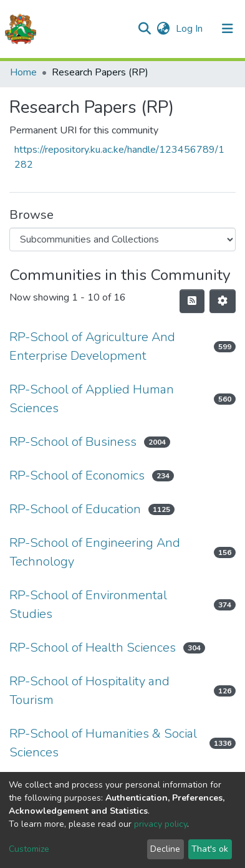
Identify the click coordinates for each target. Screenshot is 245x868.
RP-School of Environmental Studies (88, 605)
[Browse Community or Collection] (122, 239)
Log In (190, 29)
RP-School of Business (73, 442)
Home (23, 72)
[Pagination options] (223, 301)
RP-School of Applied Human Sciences (92, 399)
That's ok (210, 849)
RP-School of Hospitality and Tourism (89, 691)
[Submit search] (144, 29)
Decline (165, 849)
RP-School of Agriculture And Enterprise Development (92, 346)
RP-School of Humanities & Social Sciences (103, 743)
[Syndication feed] (192, 301)
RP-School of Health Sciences (93, 648)
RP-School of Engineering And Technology (95, 552)
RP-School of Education (75, 509)
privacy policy (161, 824)
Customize (29, 849)
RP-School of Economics (77, 475)
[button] (163, 29)
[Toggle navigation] (228, 29)
